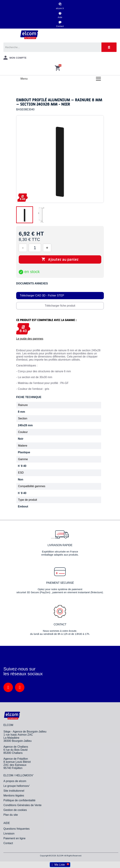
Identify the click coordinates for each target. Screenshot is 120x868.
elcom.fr (60, 8)
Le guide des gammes (30, 339)
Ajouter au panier (60, 259)
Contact (60, 26)
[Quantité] (35, 248)
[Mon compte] (15, 58)
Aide (60, 17)
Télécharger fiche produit (60, 306)
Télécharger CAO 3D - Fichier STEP (42, 295)
